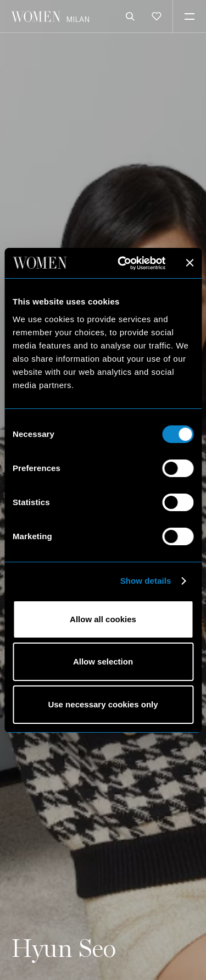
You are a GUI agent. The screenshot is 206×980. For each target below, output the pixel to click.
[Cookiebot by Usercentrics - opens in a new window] (123, 263)
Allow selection (103, 661)
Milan (78, 19)
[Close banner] (190, 263)
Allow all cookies (103, 619)
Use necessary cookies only (103, 704)
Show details (146, 581)
